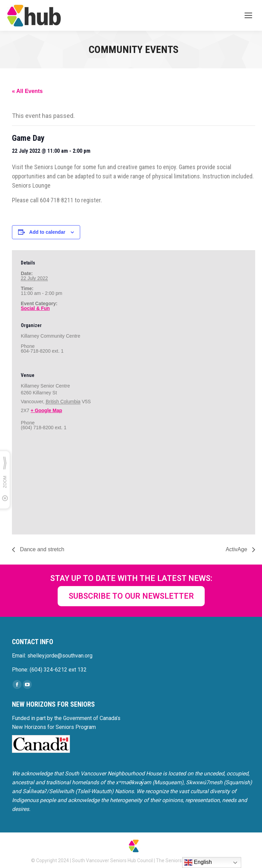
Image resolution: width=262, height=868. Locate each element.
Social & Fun (35, 308)
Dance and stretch (41, 549)
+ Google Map (46, 410)
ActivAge (237, 549)
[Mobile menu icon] (248, 15)
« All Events (27, 91)
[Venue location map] (57, 486)
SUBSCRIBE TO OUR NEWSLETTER (131, 596)
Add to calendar (47, 232)
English (198, 863)
